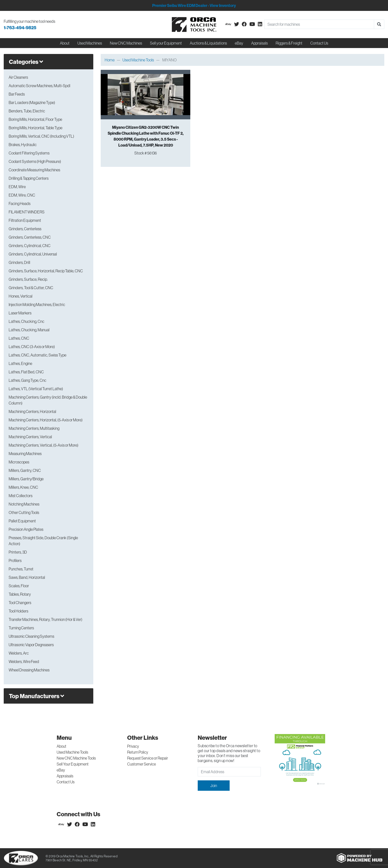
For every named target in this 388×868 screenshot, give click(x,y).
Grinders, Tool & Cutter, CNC (31, 288)
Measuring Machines (25, 454)
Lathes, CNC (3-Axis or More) (32, 347)
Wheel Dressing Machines (29, 670)
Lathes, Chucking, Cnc (26, 321)
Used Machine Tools (138, 60)
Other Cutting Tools (24, 512)
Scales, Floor (19, 586)
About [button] (65, 43)
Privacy (133, 746)
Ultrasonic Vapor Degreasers (31, 645)
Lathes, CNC (19, 338)
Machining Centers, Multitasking (34, 428)
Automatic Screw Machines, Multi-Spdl (39, 86)
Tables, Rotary (20, 594)
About (61, 746)
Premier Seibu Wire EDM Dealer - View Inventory (194, 5)
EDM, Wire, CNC (22, 195)
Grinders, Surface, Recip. (28, 279)
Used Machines (90, 43)
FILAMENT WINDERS (27, 212)
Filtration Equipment (25, 220)
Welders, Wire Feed (24, 662)
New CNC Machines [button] (126, 43)
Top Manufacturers (36, 696)
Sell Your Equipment (73, 764)
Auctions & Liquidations (208, 43)
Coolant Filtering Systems (29, 153)
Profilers (15, 561)
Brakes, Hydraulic (23, 145)
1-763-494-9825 (20, 28)
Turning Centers (21, 628)
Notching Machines (24, 504)
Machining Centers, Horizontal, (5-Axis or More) (46, 420)
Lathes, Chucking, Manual (29, 330)
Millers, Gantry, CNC (25, 470)
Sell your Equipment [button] (166, 43)
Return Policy (138, 752)
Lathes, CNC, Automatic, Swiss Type (37, 355)
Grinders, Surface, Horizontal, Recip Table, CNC (46, 271)
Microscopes (19, 462)
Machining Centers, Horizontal (32, 411)
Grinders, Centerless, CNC (30, 237)
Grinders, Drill (19, 262)
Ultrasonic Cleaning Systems (31, 636)
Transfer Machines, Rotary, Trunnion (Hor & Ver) (46, 619)
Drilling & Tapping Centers (29, 178)
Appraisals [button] (259, 43)
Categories (26, 62)
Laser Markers (20, 313)
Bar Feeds (17, 94)
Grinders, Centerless (25, 229)
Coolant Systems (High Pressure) (35, 161)
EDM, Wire (17, 187)
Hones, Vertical (21, 296)
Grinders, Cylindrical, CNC (30, 246)
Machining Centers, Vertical (30, 437)
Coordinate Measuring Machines (34, 170)
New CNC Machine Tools (76, 758)
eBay (239, 43)
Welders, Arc (19, 653)
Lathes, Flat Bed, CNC (26, 372)
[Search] (319, 24)
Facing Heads (20, 204)
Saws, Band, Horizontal (27, 577)
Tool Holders (18, 611)
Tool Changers (20, 603)
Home (110, 60)
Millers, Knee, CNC (23, 487)
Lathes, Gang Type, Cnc (27, 380)
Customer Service (142, 764)
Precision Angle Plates (26, 529)
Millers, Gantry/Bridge (26, 479)
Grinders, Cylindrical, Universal (33, 254)
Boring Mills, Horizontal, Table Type (36, 128)
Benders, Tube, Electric (27, 111)
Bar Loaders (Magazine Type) (32, 102)
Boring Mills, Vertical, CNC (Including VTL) (41, 136)
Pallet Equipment (22, 521)
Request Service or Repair (148, 758)
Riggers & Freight (289, 43)
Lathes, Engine (20, 363)
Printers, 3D (18, 552)
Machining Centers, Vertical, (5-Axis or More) (44, 445)
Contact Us (319, 43)
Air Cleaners (18, 77)
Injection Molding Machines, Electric (37, 305)
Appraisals (65, 776)
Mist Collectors (21, 496)
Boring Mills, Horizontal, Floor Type (35, 119)
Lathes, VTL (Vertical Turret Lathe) (36, 389)
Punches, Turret (21, 569)
